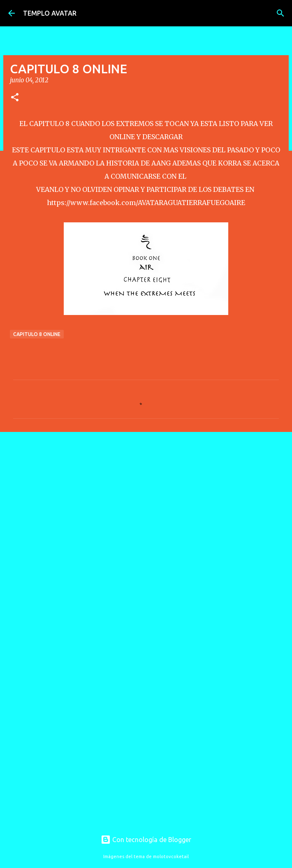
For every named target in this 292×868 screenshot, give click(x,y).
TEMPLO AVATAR (50, 13)
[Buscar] (280, 13)
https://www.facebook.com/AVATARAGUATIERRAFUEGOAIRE (146, 203)
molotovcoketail (171, 856)
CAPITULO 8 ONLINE (37, 334)
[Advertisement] (146, 502)
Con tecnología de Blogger (146, 840)
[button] (15, 98)
